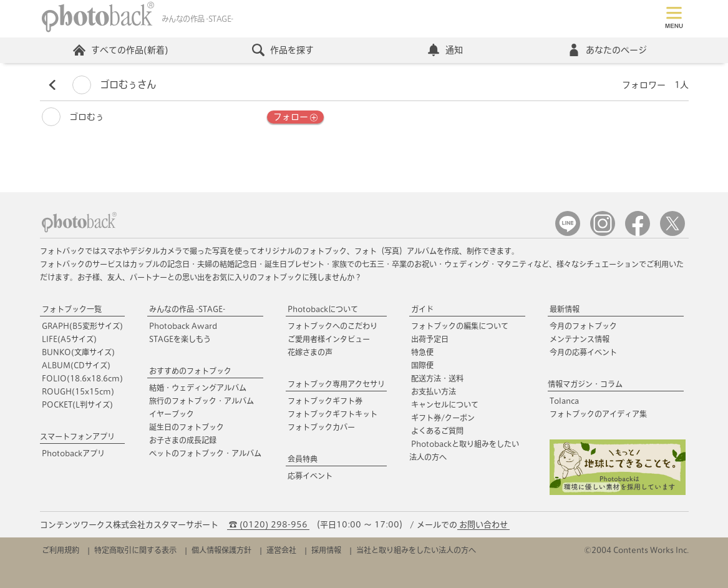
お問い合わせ (483, 525)
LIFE (69, 339)
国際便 (422, 365)
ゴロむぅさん (114, 85)
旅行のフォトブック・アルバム (201, 401)
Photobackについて (323, 309)
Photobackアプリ (73, 453)
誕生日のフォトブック (187, 427)
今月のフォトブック (583, 326)
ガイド (422, 309)
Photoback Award (183, 326)
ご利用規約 (61, 550)
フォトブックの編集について (460, 326)
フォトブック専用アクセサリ (336, 384)
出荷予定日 (430, 339)
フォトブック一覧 (72, 309)
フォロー (295, 117)
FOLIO (82, 378)
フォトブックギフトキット (332, 414)
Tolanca (564, 401)
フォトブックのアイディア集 (598, 414)
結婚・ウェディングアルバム (198, 388)
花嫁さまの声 (310, 352)
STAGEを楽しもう (180, 339)
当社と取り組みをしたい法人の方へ (416, 550)
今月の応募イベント (583, 352)
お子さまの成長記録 (183, 440)
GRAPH (82, 326)
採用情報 (326, 550)
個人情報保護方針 (221, 550)
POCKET (77, 404)
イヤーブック (172, 414)
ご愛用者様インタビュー (329, 339)
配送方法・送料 (437, 378)
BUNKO (78, 352)
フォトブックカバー (321, 427)
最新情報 (565, 309)
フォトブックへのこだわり (332, 326)
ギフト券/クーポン (443, 418)
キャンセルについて (445, 404)
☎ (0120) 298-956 (268, 525)
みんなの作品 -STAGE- (187, 309)
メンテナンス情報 (580, 339)
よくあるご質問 (437, 431)
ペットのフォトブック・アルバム (205, 453)
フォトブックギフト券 (325, 401)
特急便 (422, 352)
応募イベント (310, 476)
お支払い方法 (434, 391)
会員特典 (303, 459)
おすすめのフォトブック (190, 371)
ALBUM (76, 365)
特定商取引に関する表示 (135, 550)
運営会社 (281, 550)
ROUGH (78, 391)
